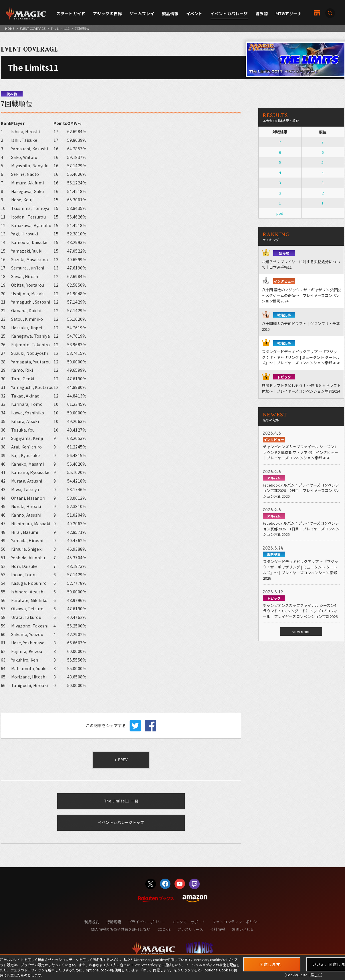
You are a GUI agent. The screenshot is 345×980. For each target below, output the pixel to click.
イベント (195, 14)
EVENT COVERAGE (33, 28)
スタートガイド (71, 14)
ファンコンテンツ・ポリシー (236, 922)
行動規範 (114, 922)
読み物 (262, 14)
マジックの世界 (107, 14)
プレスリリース (190, 929)
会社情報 (217, 929)
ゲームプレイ (142, 14)
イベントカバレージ (229, 14)
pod (280, 213)
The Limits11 (60, 28)
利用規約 (92, 922)
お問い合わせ (243, 929)
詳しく (316, 975)
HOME (10, 28)
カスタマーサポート (189, 922)
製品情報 (170, 14)
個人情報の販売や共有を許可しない (121, 929)
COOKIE (164, 929)
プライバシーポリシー (146, 922)
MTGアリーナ (289, 14)
